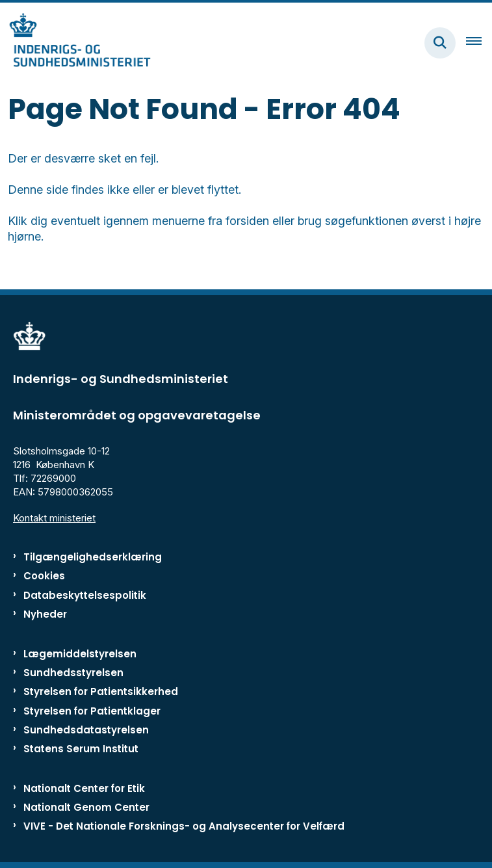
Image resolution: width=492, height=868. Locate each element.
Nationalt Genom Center (86, 807)
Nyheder (45, 614)
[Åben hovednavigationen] (479, 43)
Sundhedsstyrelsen (73, 673)
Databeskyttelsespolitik (85, 595)
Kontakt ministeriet (54, 518)
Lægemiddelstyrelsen (80, 654)
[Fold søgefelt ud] (440, 43)
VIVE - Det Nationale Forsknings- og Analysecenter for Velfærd (184, 826)
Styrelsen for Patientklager (92, 711)
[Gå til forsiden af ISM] (75, 43)
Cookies (44, 576)
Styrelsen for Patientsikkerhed (101, 691)
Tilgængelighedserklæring (93, 557)
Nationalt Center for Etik (84, 788)
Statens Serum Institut (81, 749)
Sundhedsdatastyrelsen (86, 730)
